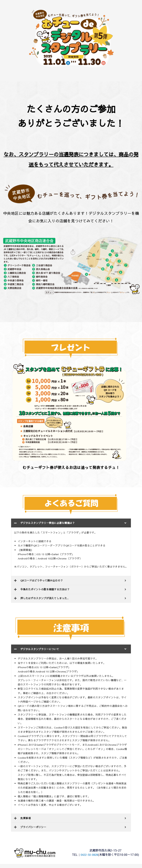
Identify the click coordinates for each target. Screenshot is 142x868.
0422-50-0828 (94, 854)
